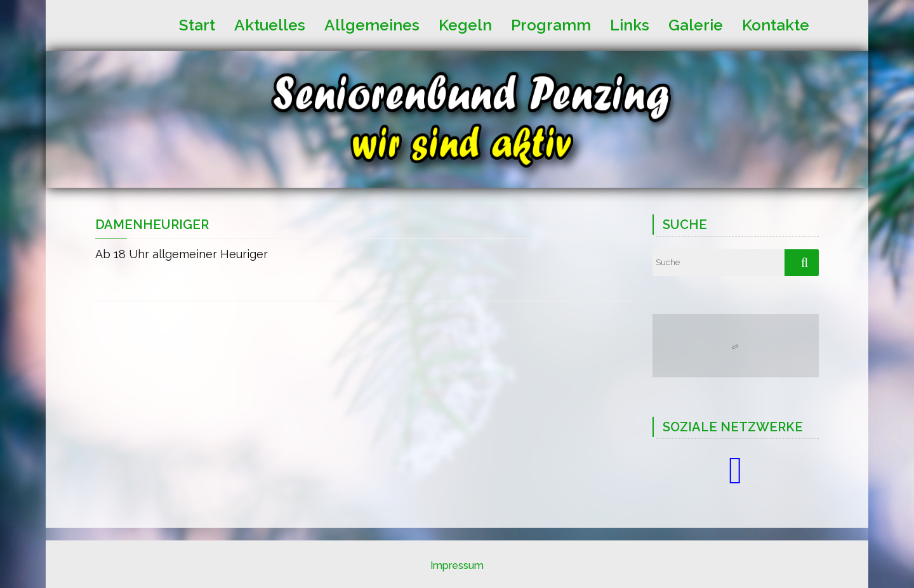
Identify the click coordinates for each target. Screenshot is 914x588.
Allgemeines (372, 24)
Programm (551, 24)
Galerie (696, 24)
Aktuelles (270, 24)
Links (630, 24)
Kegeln (465, 24)
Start (197, 24)
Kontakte (776, 24)
